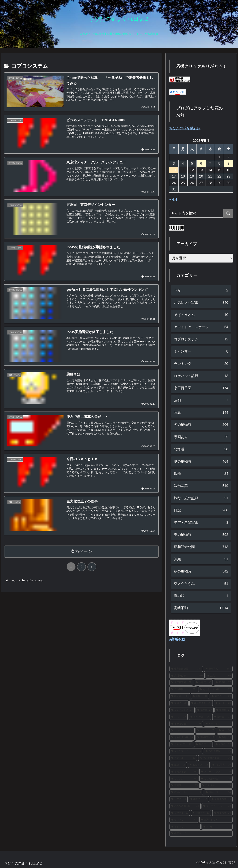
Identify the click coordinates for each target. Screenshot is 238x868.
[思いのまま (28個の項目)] (201, 703)
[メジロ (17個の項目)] (223, 744)
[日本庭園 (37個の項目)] (183, 690)
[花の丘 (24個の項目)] (222, 717)
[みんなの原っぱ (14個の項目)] (185, 806)
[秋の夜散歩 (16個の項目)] (218, 751)
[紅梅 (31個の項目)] (200, 696)
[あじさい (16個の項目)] (199, 765)
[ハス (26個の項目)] (179, 717)
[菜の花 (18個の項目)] (203, 744)
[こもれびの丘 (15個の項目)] (216, 779)
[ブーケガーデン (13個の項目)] (217, 806)
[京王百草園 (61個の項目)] (181, 683)
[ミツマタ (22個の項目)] (218, 724)
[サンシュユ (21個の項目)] (182, 731)
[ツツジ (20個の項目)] (206, 731)
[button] (228, 213)
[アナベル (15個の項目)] (216, 785)
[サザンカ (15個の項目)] (184, 779)
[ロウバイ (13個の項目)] (180, 813)
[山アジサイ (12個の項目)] (201, 833)
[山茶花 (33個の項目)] (180, 696)
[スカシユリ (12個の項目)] (217, 827)
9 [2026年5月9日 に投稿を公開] (228, 163)
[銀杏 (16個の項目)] (178, 765)
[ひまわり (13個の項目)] (222, 813)
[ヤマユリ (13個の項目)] (184, 820)
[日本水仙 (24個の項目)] (200, 717)
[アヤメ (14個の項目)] (179, 799)
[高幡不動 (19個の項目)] (206, 738)
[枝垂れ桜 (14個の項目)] (218, 792)
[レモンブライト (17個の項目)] (186, 751)
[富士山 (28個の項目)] (223, 703)
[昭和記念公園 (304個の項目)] (186, 669)
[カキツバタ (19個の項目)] (181, 744)
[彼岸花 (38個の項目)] (203, 683)
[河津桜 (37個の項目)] (223, 683)
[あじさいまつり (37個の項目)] (215, 690)
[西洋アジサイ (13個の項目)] (216, 820)
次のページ (81, 551)
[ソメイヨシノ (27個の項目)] (182, 710)
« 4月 (173, 200)
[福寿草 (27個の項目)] (205, 710)
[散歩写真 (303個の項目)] (218, 669)
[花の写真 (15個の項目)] (222, 765)
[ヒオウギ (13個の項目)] (201, 813)
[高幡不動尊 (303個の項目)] (187, 676)
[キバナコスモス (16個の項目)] (215, 758)
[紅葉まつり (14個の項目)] (221, 799)
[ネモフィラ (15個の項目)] (184, 772)
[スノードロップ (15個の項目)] (216, 772)
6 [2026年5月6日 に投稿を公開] (201, 163)
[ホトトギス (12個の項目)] (185, 827)
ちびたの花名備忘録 (185, 128)
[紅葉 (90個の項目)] (219, 676)
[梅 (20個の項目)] (225, 731)
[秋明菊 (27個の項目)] (224, 710)
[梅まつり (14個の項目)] (199, 799)
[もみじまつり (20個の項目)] (182, 738)
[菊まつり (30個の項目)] (221, 696)
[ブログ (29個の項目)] (179, 703)
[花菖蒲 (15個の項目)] (184, 785)
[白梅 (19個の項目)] (225, 738)
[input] (201, 213)
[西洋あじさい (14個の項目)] (186, 792)
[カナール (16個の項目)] (183, 758)
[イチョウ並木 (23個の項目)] (186, 724)
